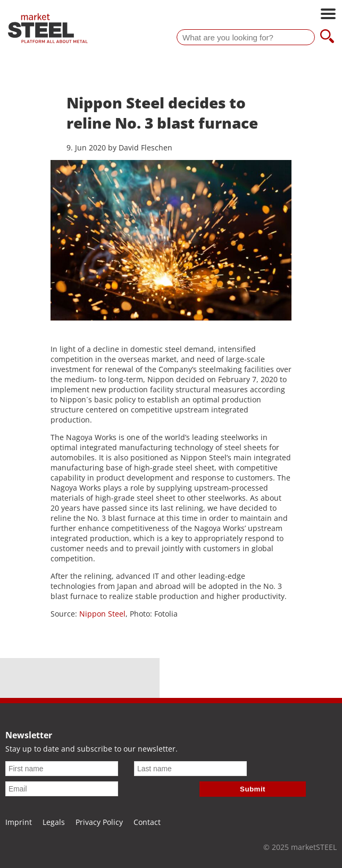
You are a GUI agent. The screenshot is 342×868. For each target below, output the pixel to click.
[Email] (62, 789)
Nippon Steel (102, 614)
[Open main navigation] (328, 15)
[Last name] (190, 769)
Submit (253, 789)
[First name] (62, 769)
